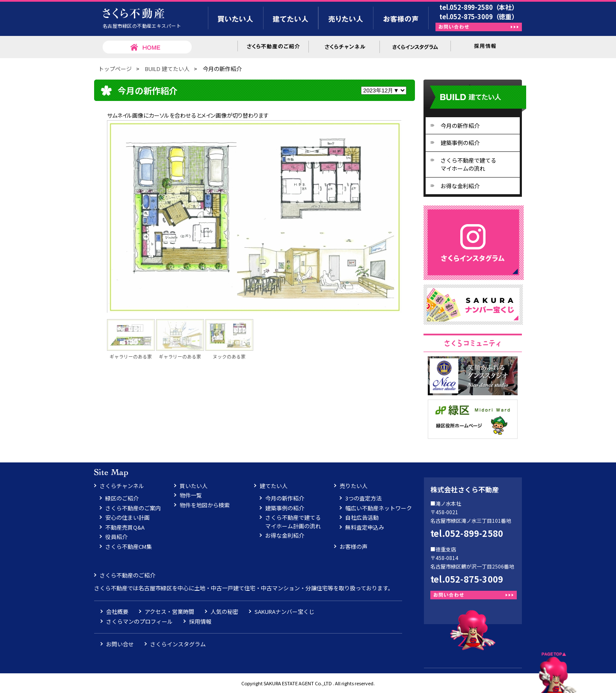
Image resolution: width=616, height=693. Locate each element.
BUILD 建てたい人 (167, 69)
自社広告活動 (362, 517)
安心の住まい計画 (127, 517)
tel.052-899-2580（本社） (479, 7)
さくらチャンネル (122, 486)
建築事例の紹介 (460, 143)
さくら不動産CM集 (129, 546)
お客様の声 (354, 546)
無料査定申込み (365, 527)
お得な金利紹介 (460, 186)
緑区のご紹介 (122, 498)
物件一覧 (191, 495)
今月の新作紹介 (460, 126)
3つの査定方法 (363, 498)
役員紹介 (116, 537)
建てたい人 (274, 486)
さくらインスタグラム (178, 644)
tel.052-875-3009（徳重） (479, 16)
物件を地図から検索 (205, 505)
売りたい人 (354, 486)
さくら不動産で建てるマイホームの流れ (468, 164)
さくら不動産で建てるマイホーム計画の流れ (293, 522)
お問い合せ (120, 644)
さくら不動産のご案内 (133, 508)
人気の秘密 (224, 612)
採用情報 (200, 621)
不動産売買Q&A (125, 527)
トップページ (115, 69)
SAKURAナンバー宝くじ (284, 612)
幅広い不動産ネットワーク (379, 508)
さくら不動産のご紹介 (127, 575)
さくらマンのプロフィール (139, 621)
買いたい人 (194, 486)
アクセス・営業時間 (169, 612)
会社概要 (117, 612)
